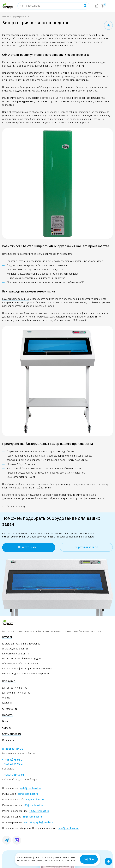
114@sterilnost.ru (32, 817)
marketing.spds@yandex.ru (39, 822)
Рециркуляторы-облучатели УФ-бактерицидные (29, 62)
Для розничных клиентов (16, 693)
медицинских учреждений (22, 498)
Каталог (7, 637)
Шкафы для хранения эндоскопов (21, 644)
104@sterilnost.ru (35, 800)
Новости (8, 715)
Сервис (7, 728)
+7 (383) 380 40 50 (13, 775)
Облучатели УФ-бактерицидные (20, 664)
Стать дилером (11, 734)
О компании (10, 709)
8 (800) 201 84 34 (41, 488)
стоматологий (45, 498)
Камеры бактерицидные (16, 299)
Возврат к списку (14, 506)
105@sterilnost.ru (33, 805)
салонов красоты (63, 498)
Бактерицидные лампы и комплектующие (25, 674)
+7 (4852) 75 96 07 (13, 760)
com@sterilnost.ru (28, 794)
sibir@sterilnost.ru (68, 828)
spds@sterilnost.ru (30, 788)
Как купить (9, 681)
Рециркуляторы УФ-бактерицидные (22, 659)
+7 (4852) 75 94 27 (13, 764)
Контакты (8, 740)
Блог (5, 721)
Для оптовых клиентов (15, 688)
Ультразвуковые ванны (15, 649)
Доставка (7, 703)
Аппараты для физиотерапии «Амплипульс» (27, 669)
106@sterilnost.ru (39, 811)
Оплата (6, 698)
